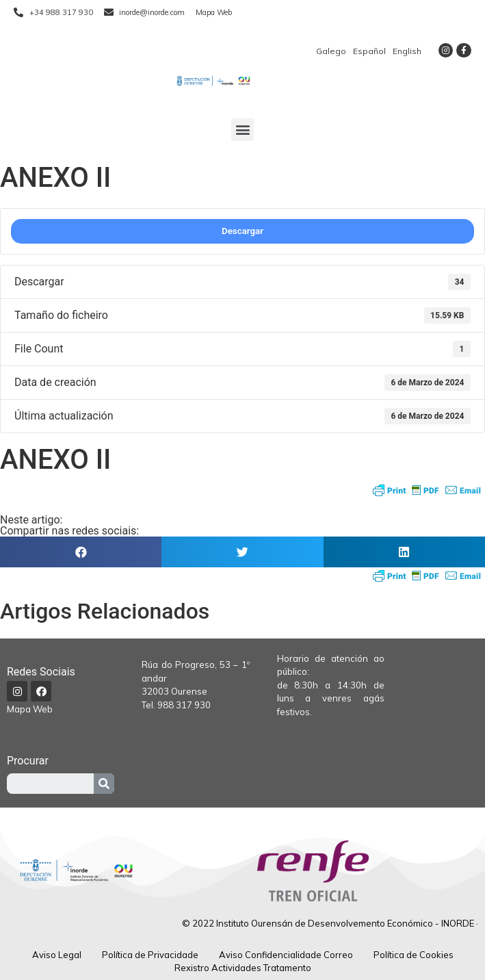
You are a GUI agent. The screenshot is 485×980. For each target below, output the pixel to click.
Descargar (243, 231)
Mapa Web (30, 709)
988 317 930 (184, 705)
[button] (243, 130)
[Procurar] (104, 784)
